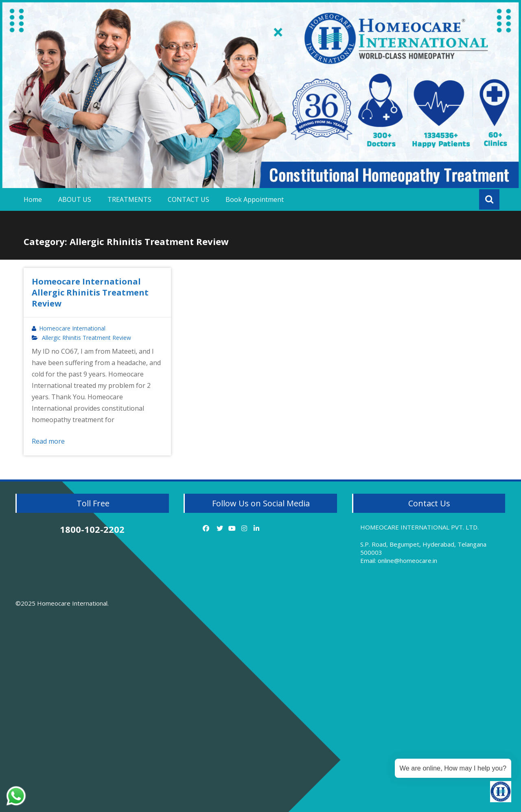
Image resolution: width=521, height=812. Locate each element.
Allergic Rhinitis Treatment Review (86, 338)
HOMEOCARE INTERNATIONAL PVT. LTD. (419, 527)
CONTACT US (188, 199)
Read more (48, 441)
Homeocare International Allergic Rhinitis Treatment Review (90, 292)
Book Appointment (255, 199)
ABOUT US (75, 199)
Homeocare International (72, 328)
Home (33, 199)
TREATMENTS (129, 199)
